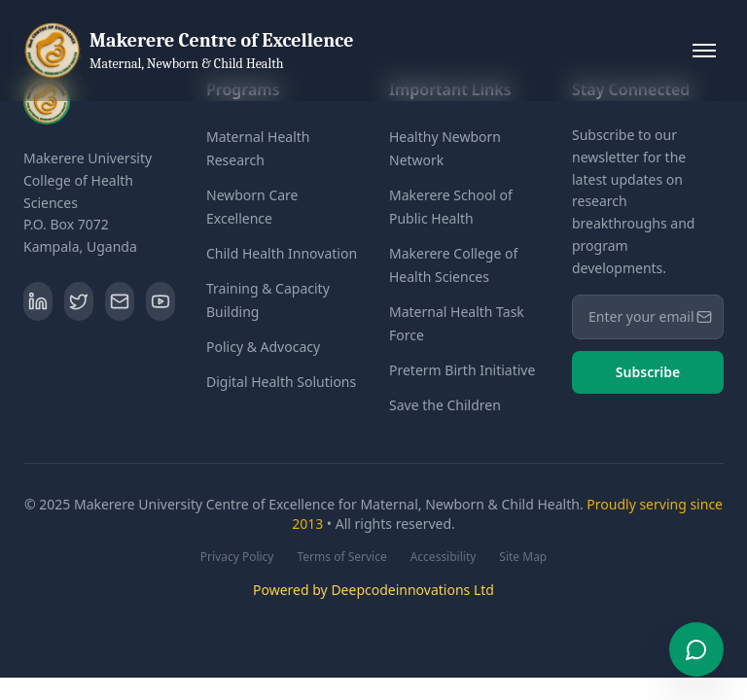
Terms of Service (341, 557)
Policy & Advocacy (263, 347)
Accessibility (444, 557)
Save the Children (445, 405)
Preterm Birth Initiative (462, 370)
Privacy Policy (237, 557)
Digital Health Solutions (281, 382)
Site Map (523, 557)
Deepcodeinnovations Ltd (412, 590)
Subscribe (648, 372)
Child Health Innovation (282, 253)
